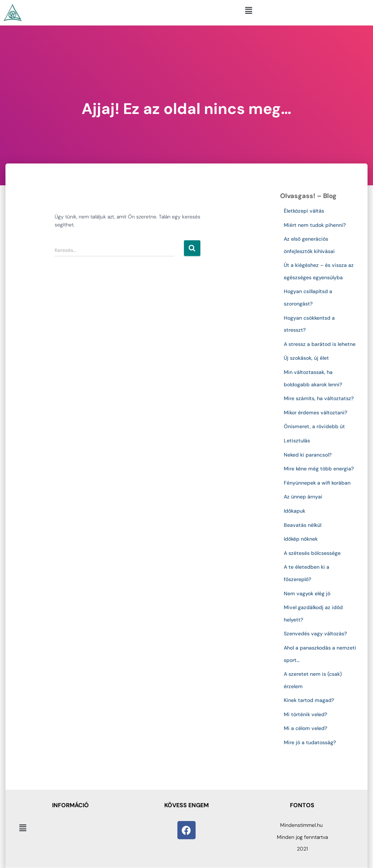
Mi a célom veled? (305, 728)
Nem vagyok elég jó (307, 593)
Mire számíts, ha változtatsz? (319, 398)
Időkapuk (295, 511)
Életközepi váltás (304, 211)
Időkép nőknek (301, 539)
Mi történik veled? (305, 714)
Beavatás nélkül (303, 525)
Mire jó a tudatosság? (310, 742)
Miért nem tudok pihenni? (315, 225)
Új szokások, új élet (306, 358)
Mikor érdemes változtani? (315, 413)
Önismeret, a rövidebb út (314, 426)
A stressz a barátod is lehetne (320, 344)
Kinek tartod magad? (309, 700)
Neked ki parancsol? (308, 455)
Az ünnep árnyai (303, 497)
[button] (248, 11)
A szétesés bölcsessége (312, 553)
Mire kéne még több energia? (319, 469)
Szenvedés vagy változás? (315, 634)
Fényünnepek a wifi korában (319, 483)
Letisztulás (297, 441)
